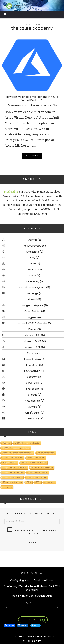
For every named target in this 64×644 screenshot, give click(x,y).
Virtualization (33, 401)
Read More (32, 156)
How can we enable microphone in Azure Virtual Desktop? (32, 99)
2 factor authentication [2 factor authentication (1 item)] (46, 453)
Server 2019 (33, 383)
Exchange (33, 293)
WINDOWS (32, 419)
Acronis (33, 240)
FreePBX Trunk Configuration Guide (32, 596)
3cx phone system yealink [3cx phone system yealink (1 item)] (37, 477)
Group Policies (32, 311)
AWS (32, 258)
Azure (32, 264)
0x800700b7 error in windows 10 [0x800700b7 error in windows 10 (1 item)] (27, 443)
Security (32, 377)
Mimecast (33, 353)
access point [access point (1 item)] (50, 482)
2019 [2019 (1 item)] (29, 482)
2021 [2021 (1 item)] (38, 482)
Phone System (32, 359)
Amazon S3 (33, 252)
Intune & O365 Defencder (32, 323)
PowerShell (32, 365)
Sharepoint (33, 389)
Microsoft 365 (32, 335)
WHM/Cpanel (33, 413)
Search (32, 603)
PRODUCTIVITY (32, 371)
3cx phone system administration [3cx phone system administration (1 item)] (34, 462)
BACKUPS (33, 269)
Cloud (32, 276)
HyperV (32, 317)
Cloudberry (33, 281)
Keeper (32, 329)
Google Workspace (32, 305)
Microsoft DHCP (32, 341)
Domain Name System (32, 287)
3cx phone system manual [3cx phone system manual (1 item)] (38, 472)
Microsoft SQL (32, 347)
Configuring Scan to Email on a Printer (32, 580)
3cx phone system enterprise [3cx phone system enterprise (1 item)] (42, 467)
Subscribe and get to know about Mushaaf (32, 514)
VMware (32, 407)
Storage (33, 395)
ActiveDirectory (32, 246)
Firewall (32, 299)
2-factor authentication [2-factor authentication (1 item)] (36, 458)
